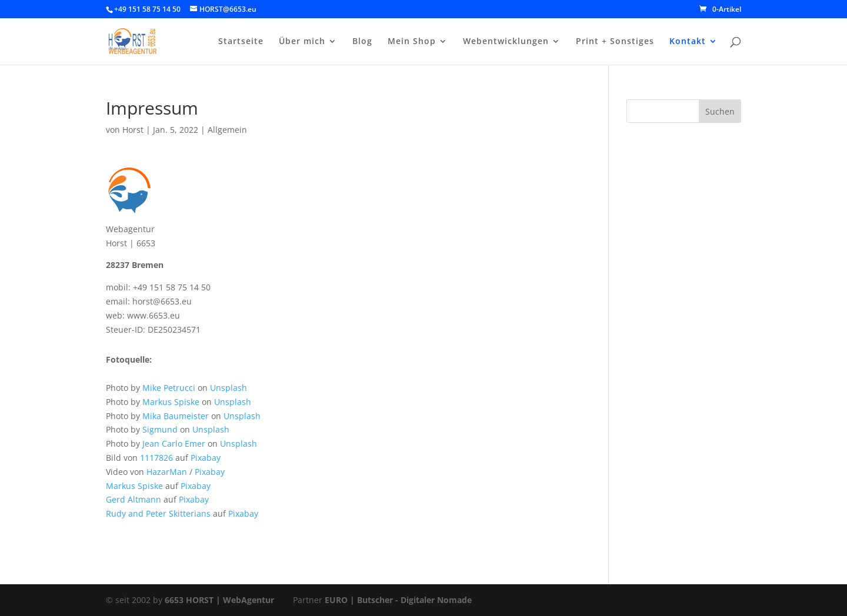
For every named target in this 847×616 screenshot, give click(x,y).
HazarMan (167, 472)
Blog (362, 42)
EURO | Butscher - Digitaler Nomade (398, 600)
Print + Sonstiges (615, 42)
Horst (133, 130)
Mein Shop (412, 42)
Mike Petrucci (169, 388)
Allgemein (227, 130)
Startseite (241, 42)
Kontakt (688, 42)
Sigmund (160, 429)
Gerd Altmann (134, 499)
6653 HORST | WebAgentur (219, 600)
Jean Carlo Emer (174, 443)
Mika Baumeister (176, 416)
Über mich (302, 42)
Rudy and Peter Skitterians (158, 513)
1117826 (156, 458)
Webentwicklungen (506, 42)
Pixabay (206, 458)
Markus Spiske (171, 402)
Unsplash (229, 388)
